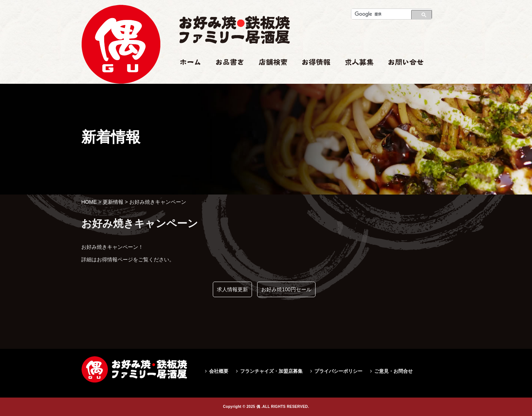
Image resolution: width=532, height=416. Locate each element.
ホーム (187, 76)
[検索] (379, 14)
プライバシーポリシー (338, 371)
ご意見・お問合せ (393, 371)
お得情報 (313, 76)
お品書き (226, 76)
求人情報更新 (232, 289)
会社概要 (219, 371)
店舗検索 (269, 76)
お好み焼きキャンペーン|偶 (121, 98)
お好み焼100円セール (286, 289)
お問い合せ (401, 76)
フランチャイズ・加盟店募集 (271, 371)
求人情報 (355, 76)
